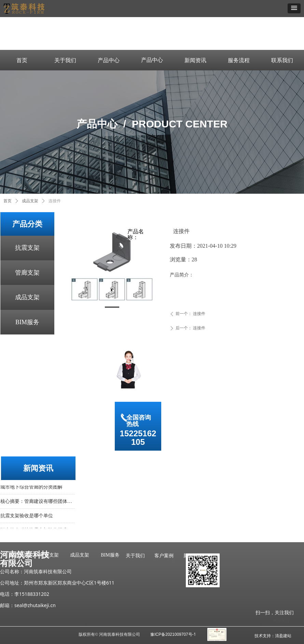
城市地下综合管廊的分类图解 (31, 488)
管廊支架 (27, 273)
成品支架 (27, 297)
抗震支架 (27, 248)
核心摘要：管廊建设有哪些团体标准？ (38, 503)
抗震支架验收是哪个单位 (27, 517)
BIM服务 (27, 322)
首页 (8, 201)
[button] (294, 8)
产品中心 (152, 60)
